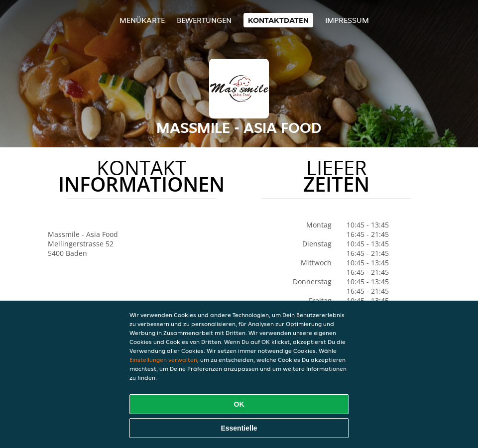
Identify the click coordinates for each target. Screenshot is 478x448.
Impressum (347, 20)
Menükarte (142, 20)
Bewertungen (204, 20)
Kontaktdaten (278, 20)
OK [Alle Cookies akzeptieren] (239, 404)
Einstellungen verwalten (163, 360)
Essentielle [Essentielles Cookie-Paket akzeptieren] (239, 428)
